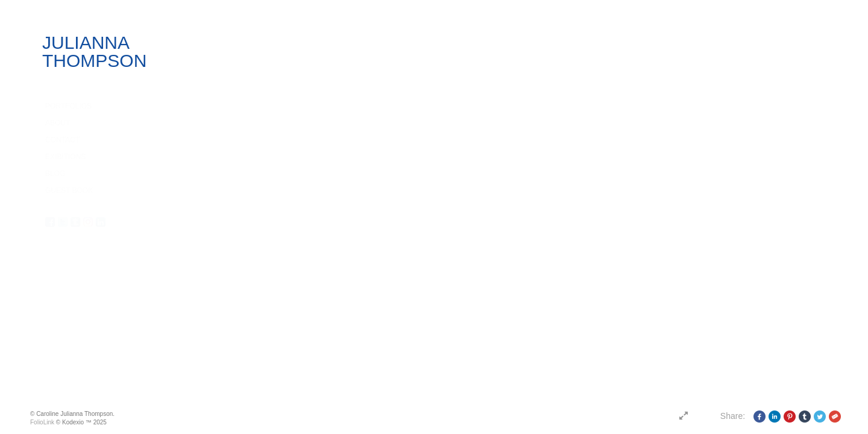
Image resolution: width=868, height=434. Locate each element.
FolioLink (42, 422)
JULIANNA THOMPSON (94, 52)
